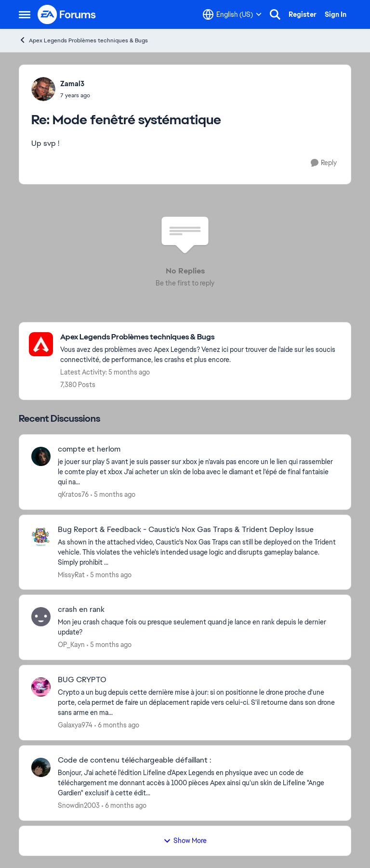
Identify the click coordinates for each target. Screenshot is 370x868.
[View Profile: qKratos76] (41, 456)
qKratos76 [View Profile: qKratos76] (73, 494)
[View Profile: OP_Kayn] (41, 617)
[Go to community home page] (67, 14)
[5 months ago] (113, 495)
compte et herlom (89, 449)
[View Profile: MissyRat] (41, 537)
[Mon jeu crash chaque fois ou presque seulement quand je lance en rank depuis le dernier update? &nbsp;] (198, 627)
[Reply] (324, 163)
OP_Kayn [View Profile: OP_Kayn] (71, 645)
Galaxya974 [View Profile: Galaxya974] (75, 725)
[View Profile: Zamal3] (43, 89)
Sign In (336, 14)
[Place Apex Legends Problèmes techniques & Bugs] (201, 337)
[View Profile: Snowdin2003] (41, 767)
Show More (185, 841)
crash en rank (81, 609)
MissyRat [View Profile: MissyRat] (71, 574)
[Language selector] (232, 14)
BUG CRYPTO (82, 680)
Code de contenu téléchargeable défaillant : (134, 760)
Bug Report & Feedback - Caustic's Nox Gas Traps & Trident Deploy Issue (186, 530)
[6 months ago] (117, 725)
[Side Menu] (25, 14)
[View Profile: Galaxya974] (41, 687)
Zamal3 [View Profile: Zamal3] (72, 84)
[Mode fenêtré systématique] (75, 95)
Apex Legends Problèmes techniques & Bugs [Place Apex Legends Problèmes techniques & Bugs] (83, 40)
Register (303, 14)
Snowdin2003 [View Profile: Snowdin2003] (79, 805)
